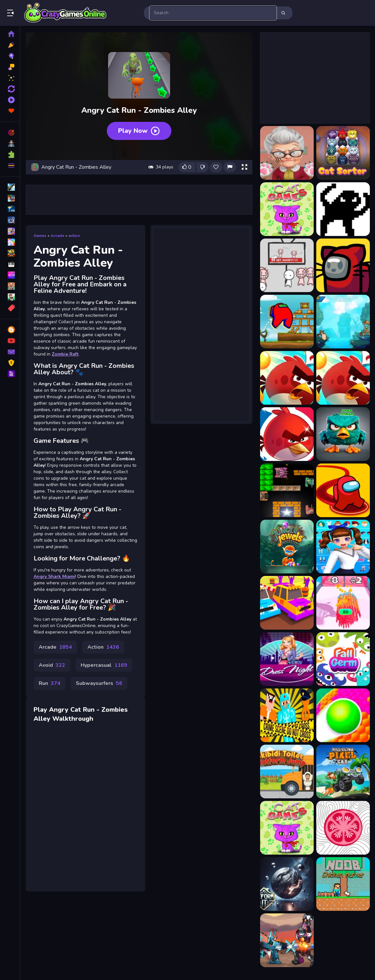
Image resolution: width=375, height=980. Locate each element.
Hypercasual (104, 665)
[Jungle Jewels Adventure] (287, 547)
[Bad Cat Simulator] (287, 153)
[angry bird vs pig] (343, 434)
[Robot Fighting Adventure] (287, 940)
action (74, 236)
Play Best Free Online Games (66, 13)
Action (103, 647)
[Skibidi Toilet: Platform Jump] (287, 772)
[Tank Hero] (287, 490)
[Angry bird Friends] (287, 434)
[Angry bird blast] (343, 378)
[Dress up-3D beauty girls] (343, 547)
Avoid (52, 665)
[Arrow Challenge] (343, 603)
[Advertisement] (139, 200)
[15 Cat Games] (287, 209)
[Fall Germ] (343, 659)
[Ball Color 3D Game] (343, 715)
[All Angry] (287, 265)
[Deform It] (287, 884)
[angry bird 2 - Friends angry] (287, 378)
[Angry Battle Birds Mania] (343, 322)
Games (40, 236)
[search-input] (213, 13)
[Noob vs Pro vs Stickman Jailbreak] (287, 715)
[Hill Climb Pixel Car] (343, 772)
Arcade (57, 236)
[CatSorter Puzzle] (343, 153)
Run (50, 683)
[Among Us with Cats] (343, 265)
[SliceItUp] (343, 828)
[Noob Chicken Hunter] (343, 884)
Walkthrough (73, 719)
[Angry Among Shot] (287, 322)
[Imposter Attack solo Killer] (343, 490)
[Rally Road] (287, 603)
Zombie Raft (65, 354)
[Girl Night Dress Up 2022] (287, 659)
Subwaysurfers (99, 683)
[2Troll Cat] (343, 209)
